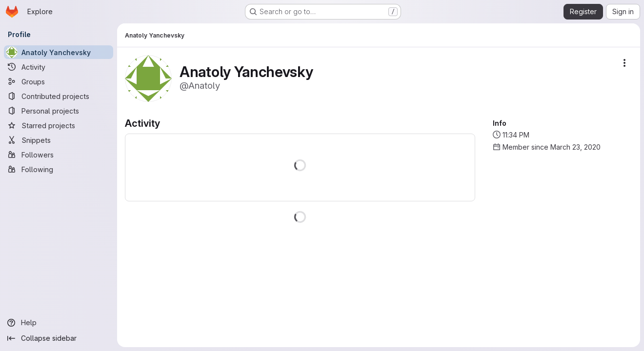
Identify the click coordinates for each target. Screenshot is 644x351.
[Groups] (59, 81)
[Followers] (59, 155)
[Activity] (59, 67)
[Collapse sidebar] (59, 338)
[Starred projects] (59, 125)
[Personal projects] (59, 111)
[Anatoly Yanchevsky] (59, 52)
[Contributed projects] (59, 96)
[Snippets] (59, 140)
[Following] (59, 169)
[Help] (59, 323)
